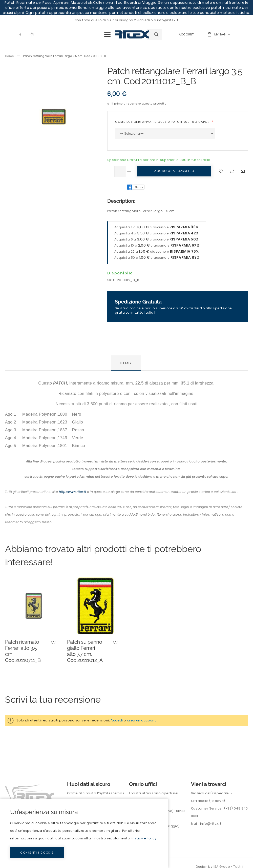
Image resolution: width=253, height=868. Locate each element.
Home (9, 56)
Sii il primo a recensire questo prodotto (137, 104)
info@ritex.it (211, 824)
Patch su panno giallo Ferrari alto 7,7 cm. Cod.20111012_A (85, 651)
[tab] (126, 363)
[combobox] (155, 35)
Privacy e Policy (144, 838)
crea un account (142, 720)
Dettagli (126, 363)
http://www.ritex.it (73, 492)
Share (139, 187)
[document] (84, 833)
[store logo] (132, 34)
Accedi (117, 720)
